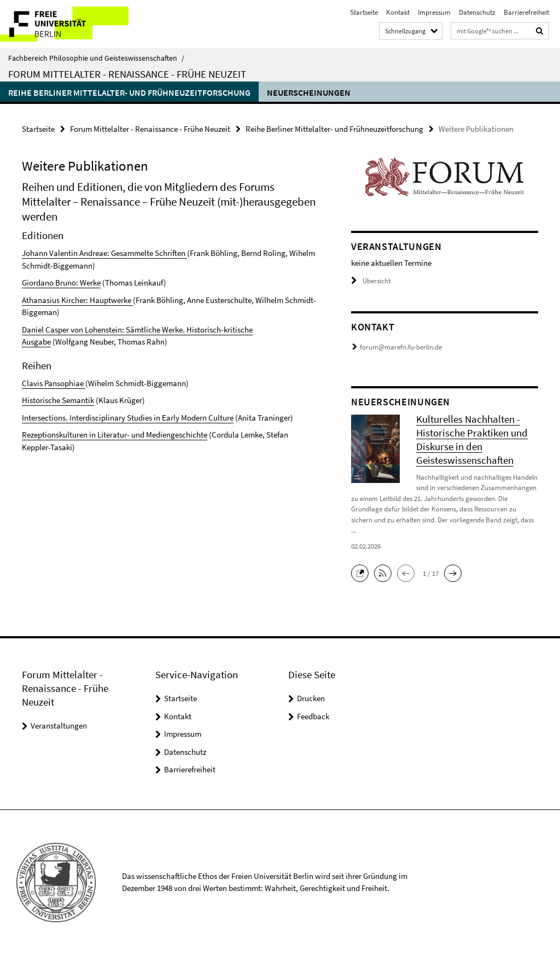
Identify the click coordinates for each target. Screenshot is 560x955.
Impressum (434, 12)
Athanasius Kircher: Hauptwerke (77, 300)
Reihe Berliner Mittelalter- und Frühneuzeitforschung (129, 92)
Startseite (364, 12)
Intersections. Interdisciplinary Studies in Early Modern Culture (128, 418)
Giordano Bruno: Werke (61, 283)
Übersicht (371, 281)
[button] (363, 572)
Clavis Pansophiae (53, 383)
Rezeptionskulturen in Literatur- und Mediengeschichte (115, 435)
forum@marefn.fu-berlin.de (401, 347)
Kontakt (398, 12)
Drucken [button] (311, 698)
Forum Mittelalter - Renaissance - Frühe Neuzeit (127, 74)
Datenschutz (477, 12)
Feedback (313, 716)
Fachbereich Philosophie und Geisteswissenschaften (96, 58)
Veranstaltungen (59, 726)
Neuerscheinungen (309, 92)
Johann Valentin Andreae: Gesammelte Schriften (104, 253)
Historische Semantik (58, 400)
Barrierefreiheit (526, 12)
